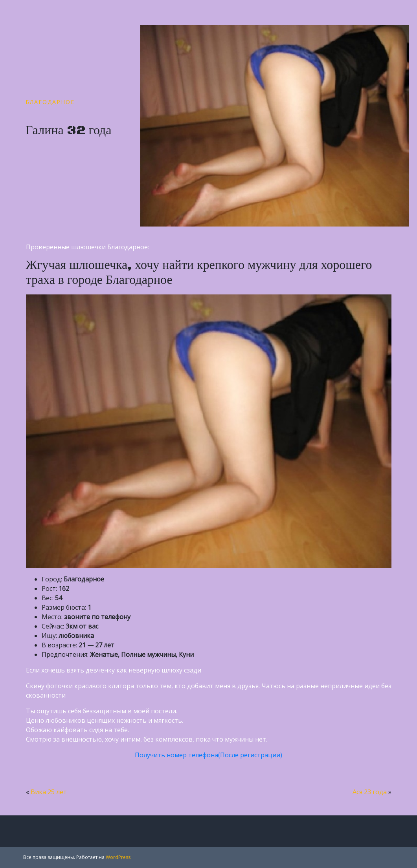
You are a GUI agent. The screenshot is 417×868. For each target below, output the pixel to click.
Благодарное (50, 102)
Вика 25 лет (49, 792)
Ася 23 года (370, 792)
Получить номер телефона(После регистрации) (208, 755)
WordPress (118, 857)
